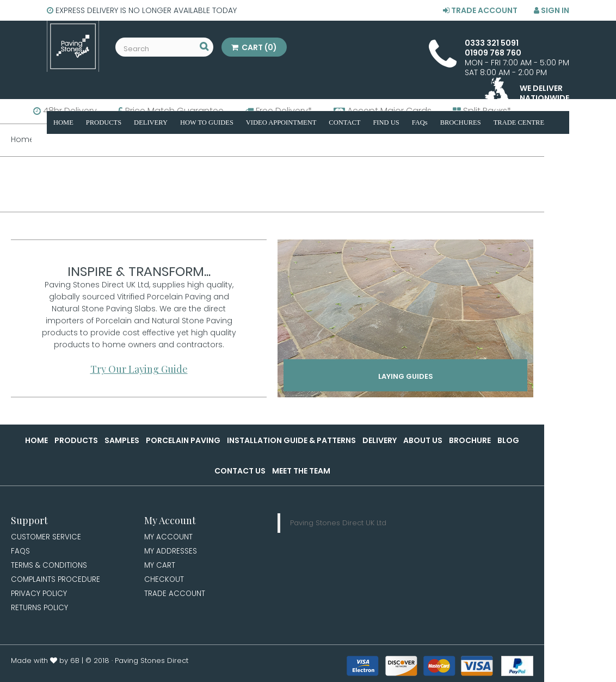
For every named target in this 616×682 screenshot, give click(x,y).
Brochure (470, 440)
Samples (122, 440)
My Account (169, 537)
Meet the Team (301, 471)
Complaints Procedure (57, 581)
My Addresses (171, 552)
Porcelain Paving (183, 440)
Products (76, 440)
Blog (508, 440)
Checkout (164, 581)
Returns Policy (40, 611)
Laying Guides (406, 377)
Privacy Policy (40, 596)
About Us (423, 440)
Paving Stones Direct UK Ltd (338, 523)
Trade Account (480, 10)
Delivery (380, 440)
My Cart (160, 567)
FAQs (21, 552)
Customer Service (47, 537)
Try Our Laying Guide (139, 369)
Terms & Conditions (50, 567)
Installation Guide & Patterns (291, 440)
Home (36, 440)
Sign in (552, 10)
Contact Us (240, 471)
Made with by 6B (45, 664)
